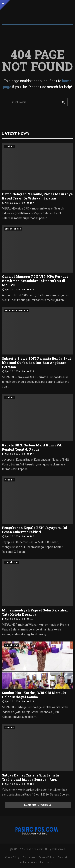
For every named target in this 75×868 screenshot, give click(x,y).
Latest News (16, 133)
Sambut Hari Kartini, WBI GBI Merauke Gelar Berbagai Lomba (34, 695)
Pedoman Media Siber (32, 863)
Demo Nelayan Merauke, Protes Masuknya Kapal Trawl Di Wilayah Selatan (37, 196)
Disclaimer (29, 857)
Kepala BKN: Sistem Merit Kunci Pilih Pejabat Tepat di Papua (33, 447)
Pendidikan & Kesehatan (16, 311)
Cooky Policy (12, 857)
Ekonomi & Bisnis (13, 229)
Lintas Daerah (11, 562)
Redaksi (62, 857)
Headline (9, 146)
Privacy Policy (46, 857)
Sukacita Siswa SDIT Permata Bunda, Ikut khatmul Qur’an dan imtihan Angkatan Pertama (36, 363)
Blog (50, 863)
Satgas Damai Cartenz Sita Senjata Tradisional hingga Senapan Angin (31, 777)
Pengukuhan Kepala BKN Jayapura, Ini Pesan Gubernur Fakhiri (35, 530)
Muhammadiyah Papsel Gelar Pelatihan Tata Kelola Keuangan (35, 612)
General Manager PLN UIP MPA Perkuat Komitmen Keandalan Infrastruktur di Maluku (35, 281)
